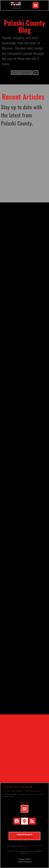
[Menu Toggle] (25, 809)
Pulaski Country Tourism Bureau (32, 847)
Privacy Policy (24, 859)
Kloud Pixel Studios (25, 837)
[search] (21, 73)
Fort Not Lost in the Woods (18, 787)
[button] (36, 5)
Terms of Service (24, 862)
